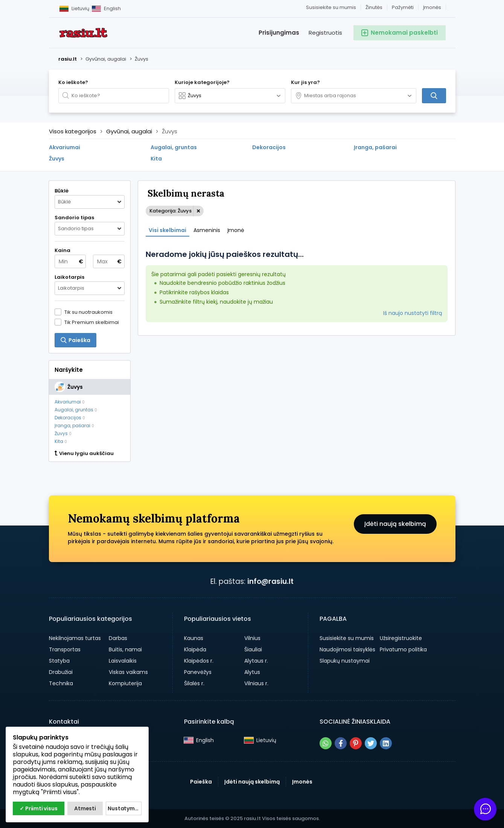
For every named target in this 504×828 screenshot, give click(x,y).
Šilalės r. (194, 683)
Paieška (201, 782)
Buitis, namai (125, 649)
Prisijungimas (279, 33)
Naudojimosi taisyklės (347, 649)
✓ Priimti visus (38, 808)
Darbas (118, 638)
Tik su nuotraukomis (88, 312)
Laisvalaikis (123, 661)
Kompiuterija (125, 683)
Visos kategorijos (73, 131)
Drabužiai (61, 672)
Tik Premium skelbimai (92, 322)
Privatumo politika (403, 649)
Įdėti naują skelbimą (395, 524)
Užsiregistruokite (401, 638)
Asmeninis (207, 230)
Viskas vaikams (128, 672)
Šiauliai (253, 649)
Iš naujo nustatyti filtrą (413, 313)
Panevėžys (198, 672)
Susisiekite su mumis (331, 7)
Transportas (65, 649)
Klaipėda (195, 649)
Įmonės (432, 7)
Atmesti (85, 808)
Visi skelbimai (167, 230)
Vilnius (252, 638)
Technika (61, 683)
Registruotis (325, 33)
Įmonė (236, 230)
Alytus (252, 672)
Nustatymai (124, 808)
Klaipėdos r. (199, 661)
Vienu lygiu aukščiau (84, 454)
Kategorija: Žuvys (171, 211)
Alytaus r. (256, 661)
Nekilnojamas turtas (75, 638)
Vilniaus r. (256, 683)
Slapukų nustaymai (345, 661)
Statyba (59, 661)
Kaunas (194, 638)
